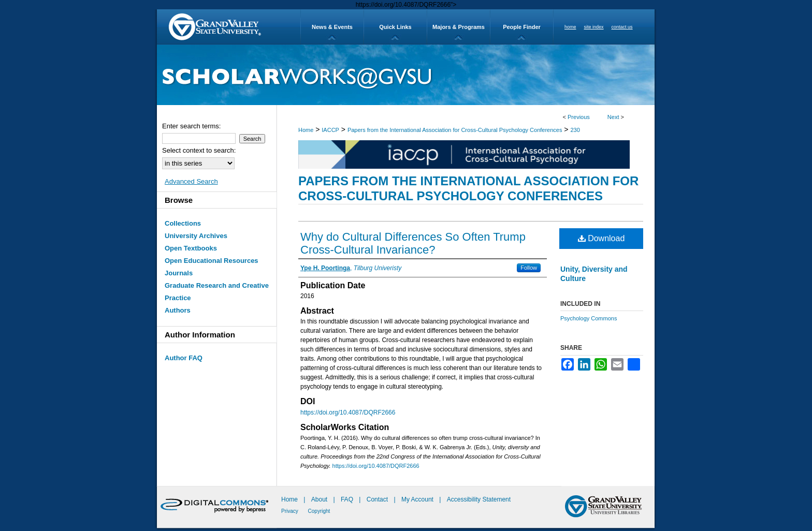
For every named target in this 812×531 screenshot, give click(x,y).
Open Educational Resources (212, 261)
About (320, 499)
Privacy (291, 511)
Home (306, 130)
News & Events (332, 27)
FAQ (348, 499)
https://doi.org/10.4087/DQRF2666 (348, 412)
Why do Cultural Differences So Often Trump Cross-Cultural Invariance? (413, 243)
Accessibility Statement (479, 499)
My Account (418, 499)
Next (613, 117)
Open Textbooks (191, 248)
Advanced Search (191, 181)
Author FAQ (184, 358)
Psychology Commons (589, 318)
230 (575, 130)
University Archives (196, 236)
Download (601, 238)
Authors (178, 310)
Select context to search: (199, 150)
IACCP (330, 130)
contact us (622, 27)
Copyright (319, 511)
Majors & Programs (459, 27)
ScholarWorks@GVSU (406, 75)
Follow (529, 268)
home (570, 27)
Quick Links (395, 27)
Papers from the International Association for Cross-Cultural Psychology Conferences (455, 130)
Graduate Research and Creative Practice (217, 292)
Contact (377, 499)
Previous (579, 117)
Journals (179, 273)
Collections (183, 223)
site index (594, 27)
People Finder (522, 27)
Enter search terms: (191, 126)
